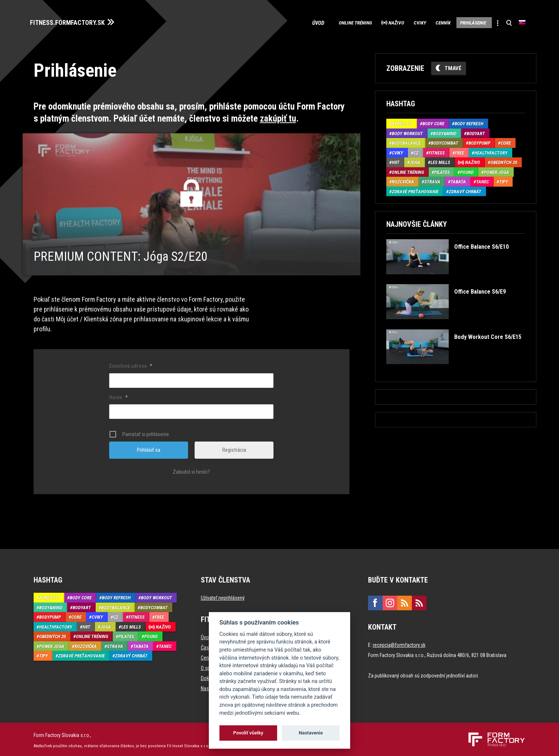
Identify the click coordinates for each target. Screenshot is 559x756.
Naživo (366, 22)
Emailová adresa (131, 364)
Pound (467, 170)
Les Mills (440, 161)
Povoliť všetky (248, 733)
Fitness (437, 151)
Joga (415, 161)
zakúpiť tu (278, 116)
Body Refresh (469, 122)
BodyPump (479, 141)
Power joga (496, 170)
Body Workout (407, 131)
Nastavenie (311, 733)
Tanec (483, 180)
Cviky (396, 22)
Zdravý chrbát (465, 189)
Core (506, 141)
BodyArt (476, 131)
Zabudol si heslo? (191, 470)
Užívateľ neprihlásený (223, 596)
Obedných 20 (504, 161)
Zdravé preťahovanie (415, 189)
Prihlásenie (463, 22)
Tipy (504, 180)
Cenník (426, 22)
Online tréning (317, 22)
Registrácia (234, 448)
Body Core (433, 122)
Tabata (458, 180)
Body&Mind (445, 131)
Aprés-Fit (402, 122)
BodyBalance (406, 141)
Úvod (278, 22)
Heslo (118, 395)
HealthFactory (491, 151)
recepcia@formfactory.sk (399, 643)
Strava (432, 180)
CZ (416, 151)
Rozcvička (403, 180)
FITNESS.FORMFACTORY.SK (74, 21)
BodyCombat (445, 141)
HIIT (396, 161)
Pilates (442, 170)
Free (460, 151)
